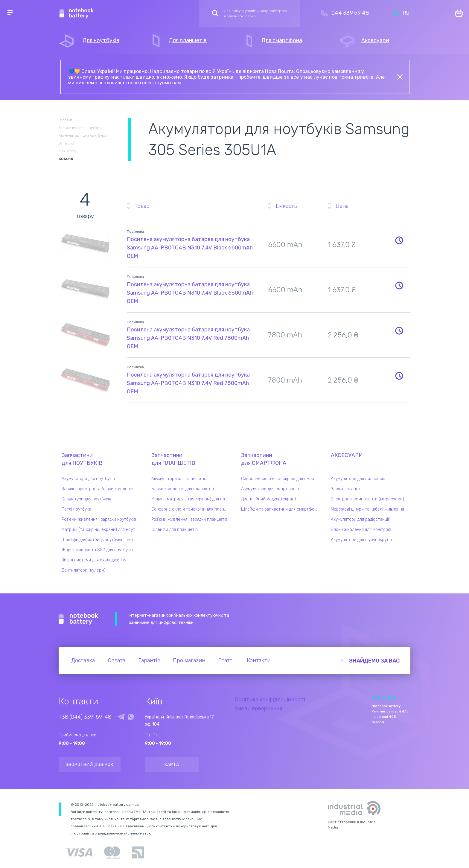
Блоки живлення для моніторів (361, 530)
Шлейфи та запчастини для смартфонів (281, 509)
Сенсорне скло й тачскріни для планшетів (191, 509)
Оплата (117, 660)
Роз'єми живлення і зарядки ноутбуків (99, 519)
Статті (226, 660)
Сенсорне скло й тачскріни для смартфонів (281, 479)
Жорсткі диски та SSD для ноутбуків (97, 550)
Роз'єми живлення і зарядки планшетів (189, 519)
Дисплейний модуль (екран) (268, 499)
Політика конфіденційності (270, 700)
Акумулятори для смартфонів (270, 489)
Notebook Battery (79, 619)
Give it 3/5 (384, 698)
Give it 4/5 (389, 698)
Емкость (286, 206)
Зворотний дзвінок (90, 765)
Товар (142, 206)
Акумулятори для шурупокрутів (361, 540)
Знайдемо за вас (374, 661)
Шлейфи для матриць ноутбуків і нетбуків (101, 540)
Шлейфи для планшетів (175, 530)
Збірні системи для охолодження (94, 560)
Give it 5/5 (395, 698)
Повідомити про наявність (399, 240)
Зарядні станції (345, 489)
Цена (342, 206)
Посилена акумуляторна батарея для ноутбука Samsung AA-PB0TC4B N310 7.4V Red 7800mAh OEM (188, 338)
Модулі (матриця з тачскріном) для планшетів (191, 499)
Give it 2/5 (379, 698)
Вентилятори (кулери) (83, 570)
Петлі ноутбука (76, 509)
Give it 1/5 (373, 698)
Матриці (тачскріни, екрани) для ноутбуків (101, 530)
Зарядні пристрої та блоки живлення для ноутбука (101, 489)
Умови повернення (258, 709)
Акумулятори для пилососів (358, 479)
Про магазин (189, 660)
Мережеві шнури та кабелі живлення (367, 509)
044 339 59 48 (350, 13)
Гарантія (149, 660)
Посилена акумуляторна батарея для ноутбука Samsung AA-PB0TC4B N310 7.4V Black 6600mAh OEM (190, 248)
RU (406, 13)
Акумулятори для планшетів (179, 479)
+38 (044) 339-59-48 (85, 717)
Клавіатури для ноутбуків (86, 499)
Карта (172, 765)
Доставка (83, 660)
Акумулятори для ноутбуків (88, 479)
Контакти (259, 660)
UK (396, 13)
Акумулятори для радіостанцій (361, 519)
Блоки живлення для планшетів (183, 489)
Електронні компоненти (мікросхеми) (367, 499)
